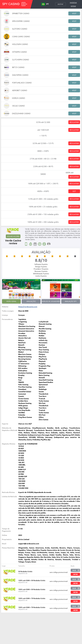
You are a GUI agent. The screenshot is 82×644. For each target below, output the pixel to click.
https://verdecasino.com (28, 307)
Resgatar (74, 122)
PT (45, 4)
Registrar (73, 2)
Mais (74, 570)
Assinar (60, 4)
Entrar (73, 6)
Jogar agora (13, 236)
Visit (74, 13)
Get (74, 191)
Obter (75, 574)
